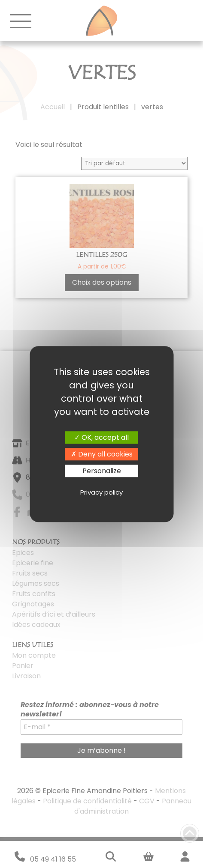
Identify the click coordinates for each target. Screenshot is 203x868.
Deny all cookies (102, 454)
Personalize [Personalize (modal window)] (102, 471)
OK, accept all (101, 437)
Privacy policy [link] (101, 492)
